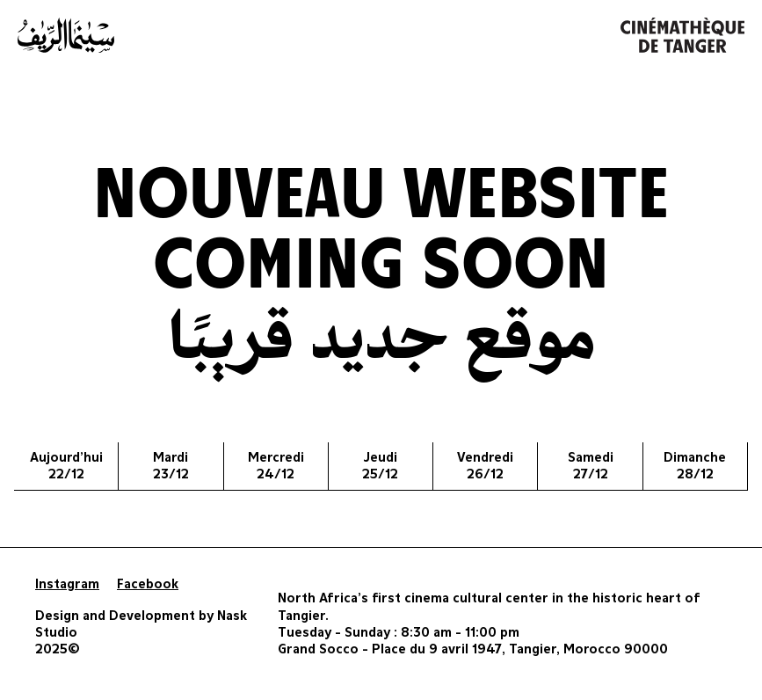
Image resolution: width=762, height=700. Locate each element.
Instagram (67, 584)
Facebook (148, 584)
